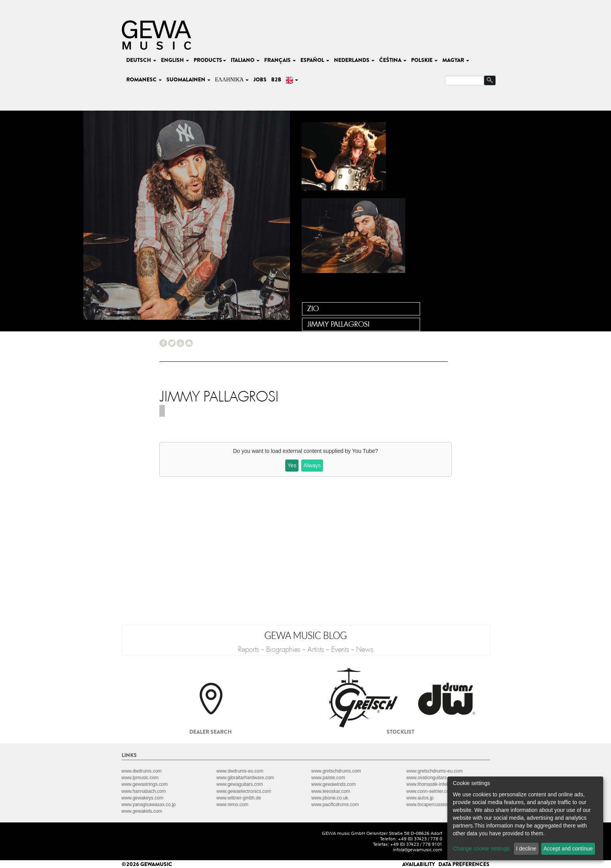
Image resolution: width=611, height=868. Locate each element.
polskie (424, 60)
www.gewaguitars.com (239, 784)
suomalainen (188, 79)
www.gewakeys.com (143, 798)
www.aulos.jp (420, 798)
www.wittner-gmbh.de (239, 798)
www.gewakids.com (142, 811)
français (280, 60)
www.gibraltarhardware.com (245, 778)
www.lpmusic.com (140, 778)
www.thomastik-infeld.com (434, 784)
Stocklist (400, 732)
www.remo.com (232, 805)
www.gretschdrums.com (336, 771)
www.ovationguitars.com (432, 778)
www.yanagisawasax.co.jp (149, 805)
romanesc (144, 79)
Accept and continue (568, 849)
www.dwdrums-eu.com (240, 771)
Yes (292, 465)
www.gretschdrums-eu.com (435, 771)
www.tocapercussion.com (433, 805)
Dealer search (211, 732)
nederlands (354, 60)
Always (312, 465)
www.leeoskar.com (331, 791)
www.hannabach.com (144, 791)
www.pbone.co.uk (330, 798)
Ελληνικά (232, 79)
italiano (245, 60)
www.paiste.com (328, 778)
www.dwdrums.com (142, 771)
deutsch (141, 60)
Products (210, 60)
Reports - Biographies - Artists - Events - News (306, 650)
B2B (276, 79)
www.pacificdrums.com (335, 805)
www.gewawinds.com (334, 784)
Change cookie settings (481, 849)
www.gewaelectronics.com (244, 791)
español (315, 60)
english (175, 60)
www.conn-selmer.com (430, 791)
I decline (526, 849)
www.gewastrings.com (145, 784)
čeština (393, 60)
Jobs (260, 79)
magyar (456, 60)
